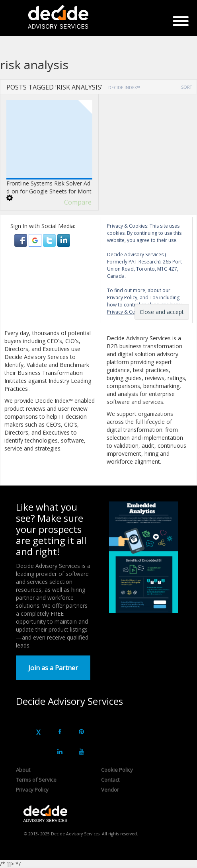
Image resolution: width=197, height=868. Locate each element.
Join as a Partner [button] (53, 668)
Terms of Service (36, 780)
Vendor (110, 790)
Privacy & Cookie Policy (133, 312)
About (23, 770)
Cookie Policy (117, 770)
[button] (21, 240)
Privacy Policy (32, 790)
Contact (110, 780)
